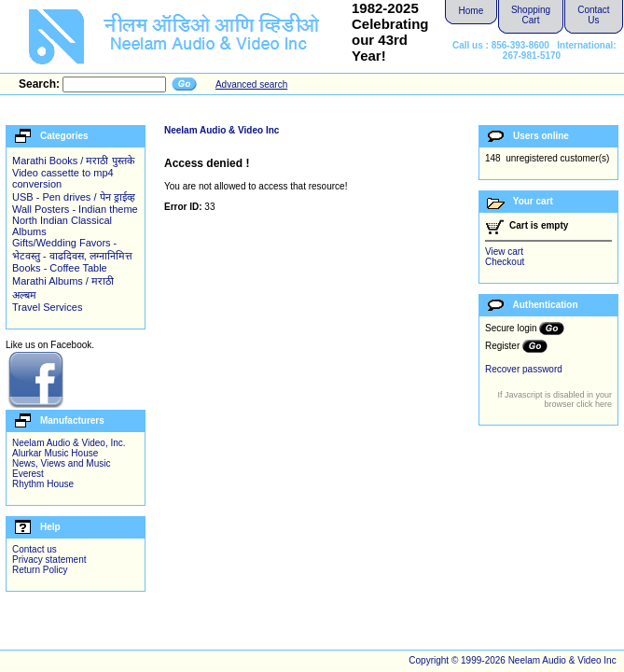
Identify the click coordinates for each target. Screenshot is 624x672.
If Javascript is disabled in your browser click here (555, 399)
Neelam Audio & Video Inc (222, 130)
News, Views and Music (61, 463)
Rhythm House (43, 484)
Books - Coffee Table (60, 268)
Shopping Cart (531, 15)
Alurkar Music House (55, 453)
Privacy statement (49, 560)
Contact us (35, 549)
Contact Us (593, 15)
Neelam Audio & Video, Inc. (69, 443)
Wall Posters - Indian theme (75, 209)
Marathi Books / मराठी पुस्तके (73, 161)
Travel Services (47, 307)
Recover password (524, 369)
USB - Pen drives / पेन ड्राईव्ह (74, 197)
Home (471, 11)
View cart (504, 252)
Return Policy (40, 570)
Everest (28, 474)
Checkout (505, 262)
